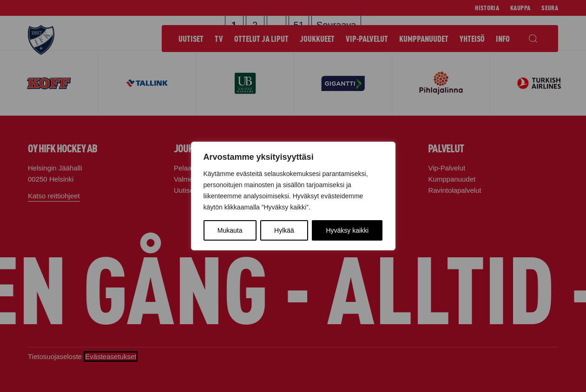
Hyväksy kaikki (347, 230)
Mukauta (230, 230)
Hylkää (284, 230)
